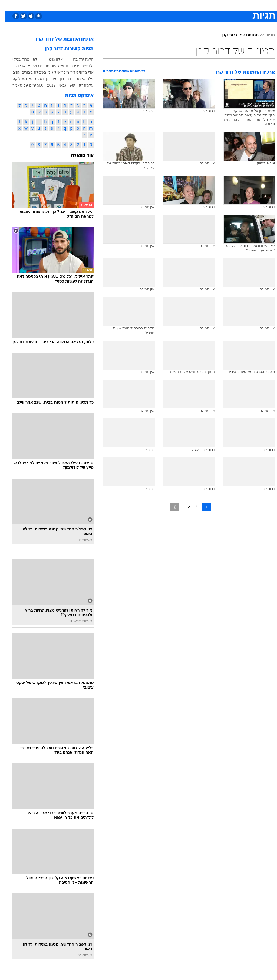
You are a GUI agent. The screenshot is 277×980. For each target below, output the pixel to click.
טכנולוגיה (97, 5)
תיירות (116, 5)
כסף (162, 5)
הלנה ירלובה (78, 59)
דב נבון (60, 79)
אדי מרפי (81, 72)
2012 (46, 85)
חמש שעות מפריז (49, 66)
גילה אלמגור (78, 79)
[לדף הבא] (169, 507)
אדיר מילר (65, 72)
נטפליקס (15, 79)
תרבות (192, 5)
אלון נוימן (50, 59)
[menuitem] (205, 5)
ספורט (208, 5)
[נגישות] (7, 5)
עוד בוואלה (77, 156)
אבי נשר (14, 66)
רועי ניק (28, 66)
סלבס (176, 5)
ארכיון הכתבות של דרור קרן (60, 39)
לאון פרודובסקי (20, 59)
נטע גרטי (31, 79)
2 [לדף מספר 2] (184, 507)
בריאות (133, 5)
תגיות (265, 35)
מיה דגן (47, 79)
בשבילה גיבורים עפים (24, 72)
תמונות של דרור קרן (235, 35)
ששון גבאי (62, 85)
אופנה (79, 5)
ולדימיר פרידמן (76, 66)
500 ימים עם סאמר (23, 85)
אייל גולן (49, 72)
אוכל (148, 5)
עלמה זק (81, 85)
